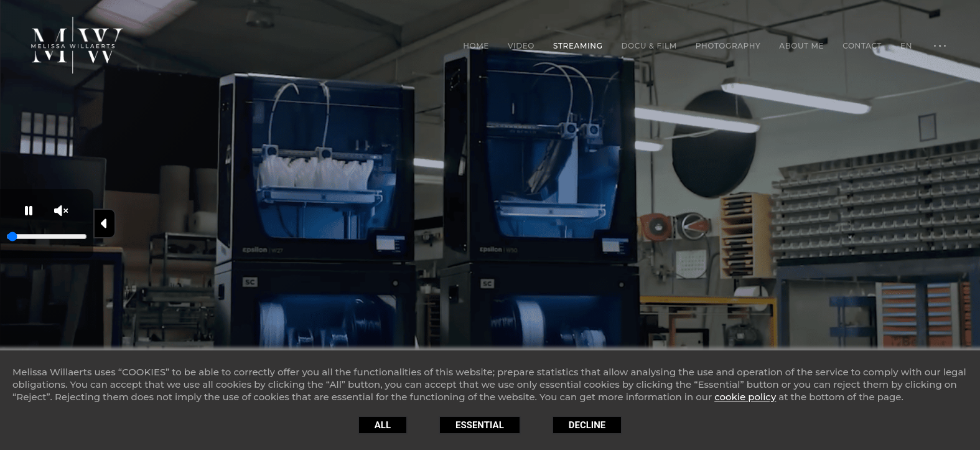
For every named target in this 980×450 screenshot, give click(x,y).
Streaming (578, 46)
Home (476, 46)
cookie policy (745, 397)
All (383, 425)
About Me (801, 46)
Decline (587, 425)
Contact (862, 46)
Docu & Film (649, 46)
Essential (480, 425)
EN (906, 46)
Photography (728, 46)
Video (521, 46)
